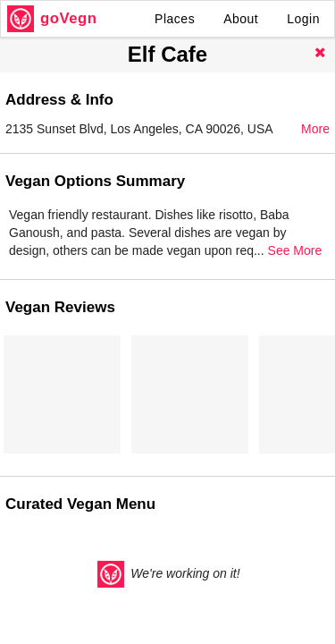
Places (175, 19)
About (241, 19)
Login (303, 19)
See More (295, 250)
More (315, 129)
